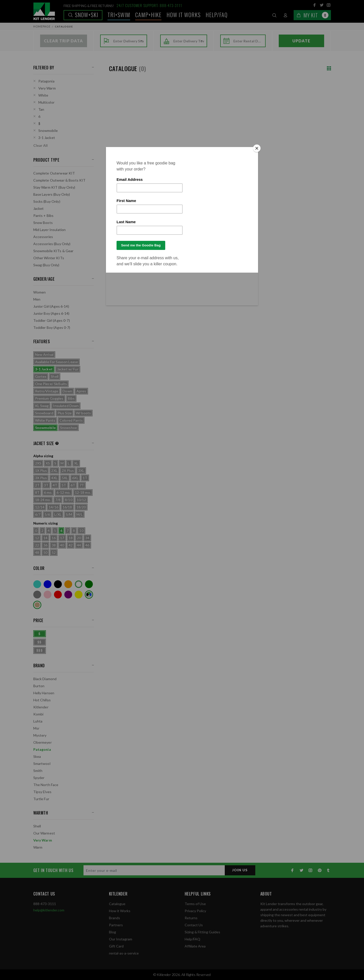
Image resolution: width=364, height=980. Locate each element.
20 (79, 538)
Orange (68, 584)
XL (76, 463)
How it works (184, 15)
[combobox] (129, 41)
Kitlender (41, 707)
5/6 (47, 514)
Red (58, 595)
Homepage (42, 26)
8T (37, 492)
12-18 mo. (83, 492)
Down (67, 391)
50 (45, 552)
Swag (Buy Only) (46, 265)
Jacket (39, 208)
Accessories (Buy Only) (52, 244)
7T (82, 485)
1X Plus (41, 470)
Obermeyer (43, 742)
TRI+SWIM (119, 15)
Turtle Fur (41, 799)
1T (85, 478)
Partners (116, 925)
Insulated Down (66, 406)
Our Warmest (44, 833)
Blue (48, 584)
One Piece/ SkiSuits (51, 384)
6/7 (38, 514)
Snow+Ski (83, 15)
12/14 (40, 507)
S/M (69, 514)
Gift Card (116, 946)
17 (62, 538)
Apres (81, 391)
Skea (37, 756)
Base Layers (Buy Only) (52, 194)
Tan (41, 109)
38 (54, 545)
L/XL (58, 514)
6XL (75, 478)
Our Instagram (121, 939)
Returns (191, 918)
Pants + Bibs (44, 215)
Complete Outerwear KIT (54, 173)
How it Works (120, 911)
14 (45, 538)
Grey (37, 595)
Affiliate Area (195, 946)
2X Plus (68, 470)
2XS (38, 463)
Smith (38, 771)
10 (81, 530)
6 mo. (48, 492)
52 (54, 552)
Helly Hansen (44, 693)
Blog (113, 932)
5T (64, 485)
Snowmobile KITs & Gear (53, 251)
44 (79, 545)
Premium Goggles (49, 398)
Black (58, 584)
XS (48, 463)
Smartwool (42, 763)
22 (37, 545)
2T (37, 485)
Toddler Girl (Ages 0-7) (52, 320)
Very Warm (47, 88)
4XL (54, 478)
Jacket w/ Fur (68, 369)
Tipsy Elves (43, 792)
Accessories (43, 237)
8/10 (69, 500)
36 (45, 545)
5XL (65, 478)
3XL (81, 470)
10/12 (81, 500)
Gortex (41, 376)
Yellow (79, 595)
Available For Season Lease (57, 362)
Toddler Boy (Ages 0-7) (52, 327)
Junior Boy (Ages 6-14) (51, 313)
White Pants (45, 420)
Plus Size (65, 413)
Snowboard (44, 413)
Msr (36, 728)
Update (301, 41)
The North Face (46, 785)
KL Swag (42, 406)
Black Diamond (45, 679)
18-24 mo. (43, 500)
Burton (39, 686)
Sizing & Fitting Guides (202, 932)
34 (87, 538)
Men (37, 299)
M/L (79, 514)
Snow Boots (43, 223)
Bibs (71, 398)
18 (71, 538)
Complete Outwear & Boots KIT (60, 180)
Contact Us (194, 925)
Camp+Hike (148, 15)
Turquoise (37, 584)
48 (37, 552)
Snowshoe (68, 428)
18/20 (81, 507)
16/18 (67, 507)
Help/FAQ (217, 15)
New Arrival (44, 354)
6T (73, 485)
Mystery (40, 735)
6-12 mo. (63, 492)
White (43, 95)
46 (87, 545)
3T (46, 485)
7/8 (58, 500)
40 (62, 545)
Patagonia (46, 81)
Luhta (38, 721)
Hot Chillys (42, 700)
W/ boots (83, 413)
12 (37, 538)
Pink (48, 595)
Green (89, 584)
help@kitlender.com (49, 910)
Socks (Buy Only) (47, 201)
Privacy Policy (195, 911)
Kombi (38, 714)
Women (40, 292)
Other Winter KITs (49, 258)
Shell (55, 376)
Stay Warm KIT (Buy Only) (54, 187)
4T (55, 485)
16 (54, 538)
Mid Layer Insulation (50, 230)
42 (71, 545)
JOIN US (240, 870)
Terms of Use (195, 904)
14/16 (53, 507)
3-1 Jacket (47, 138)
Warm (38, 847)
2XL (54, 470)
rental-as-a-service (124, 953)
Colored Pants (71, 420)
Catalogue (117, 904)
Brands (115, 918)
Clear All (40, 145)
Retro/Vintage (47, 391)
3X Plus (41, 478)
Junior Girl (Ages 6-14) (51, 306)
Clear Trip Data (63, 41)
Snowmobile (48, 131)
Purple (68, 595)
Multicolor (46, 102)
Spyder (39, 778)
